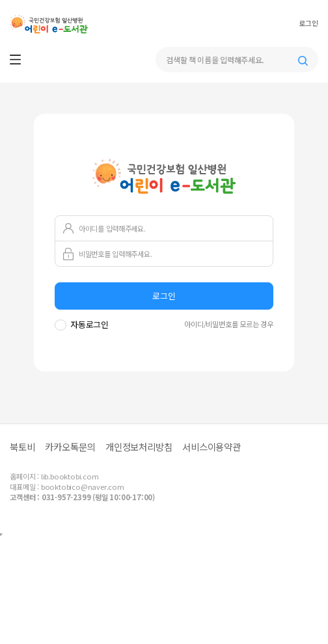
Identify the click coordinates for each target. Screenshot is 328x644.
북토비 (22, 447)
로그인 (308, 23)
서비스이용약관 (212, 447)
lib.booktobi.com (70, 476)
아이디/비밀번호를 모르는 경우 (229, 324)
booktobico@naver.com (83, 487)
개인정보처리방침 (139, 447)
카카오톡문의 (70, 447)
